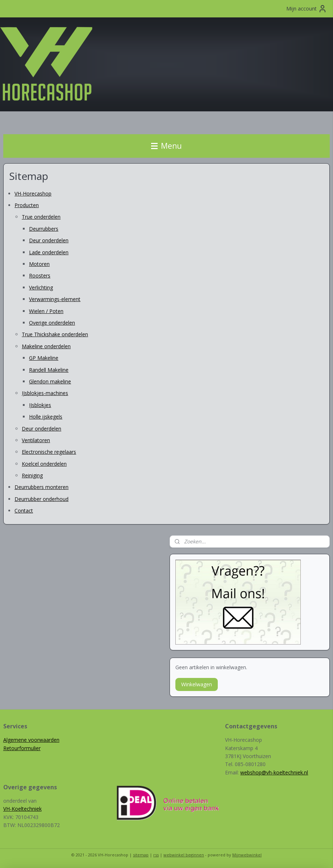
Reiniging (32, 475)
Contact (24, 511)
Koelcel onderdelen (44, 464)
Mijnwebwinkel (247, 855)
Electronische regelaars (49, 452)
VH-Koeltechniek (22, 809)
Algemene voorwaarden (31, 740)
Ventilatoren (36, 440)
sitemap (141, 855)
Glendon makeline (50, 381)
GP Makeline (44, 358)
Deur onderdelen (49, 240)
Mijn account (307, 9)
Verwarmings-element (55, 299)
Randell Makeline (49, 369)
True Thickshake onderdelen (55, 334)
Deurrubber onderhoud (41, 499)
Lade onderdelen (49, 252)
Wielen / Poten (46, 311)
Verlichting (41, 287)
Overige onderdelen (52, 323)
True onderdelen (41, 217)
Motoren (39, 264)
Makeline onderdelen (46, 346)
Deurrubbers (44, 229)
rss (156, 855)
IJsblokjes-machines (45, 393)
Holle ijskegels (46, 417)
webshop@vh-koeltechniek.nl (274, 772)
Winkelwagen (197, 684)
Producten (27, 205)
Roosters (40, 275)
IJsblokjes (40, 405)
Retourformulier (22, 748)
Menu (166, 146)
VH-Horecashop (33, 194)
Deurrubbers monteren (41, 487)
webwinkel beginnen (184, 855)
